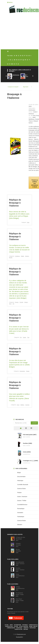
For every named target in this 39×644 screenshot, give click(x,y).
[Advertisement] (16, 32)
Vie (13, 304)
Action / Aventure (22, 497)
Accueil (7, 625)
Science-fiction (22, 521)
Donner (17, 302)
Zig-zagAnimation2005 (18, 551)
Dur (21, 337)
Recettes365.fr (19, 637)
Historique (20, 480)
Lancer (34, 423)
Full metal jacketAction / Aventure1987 (20, 564)
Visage (28, 371)
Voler (28, 222)
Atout (18, 405)
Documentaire (21, 476)
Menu (10, 2)
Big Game (26, 87)
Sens (10, 304)
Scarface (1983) (27, 443)
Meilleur (22, 405)
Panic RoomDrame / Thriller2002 (20, 601)
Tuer (28, 337)
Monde (11, 258)
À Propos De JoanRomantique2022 (20, 539)
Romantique (21, 509)
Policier (19, 493)
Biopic (19, 472)
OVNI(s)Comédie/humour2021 (20, 588)
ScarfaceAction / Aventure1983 (20, 570)
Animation (20, 513)
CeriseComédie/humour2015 (20, 576)
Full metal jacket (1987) (30, 435)
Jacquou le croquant (13, 87)
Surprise (27, 405)
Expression (22, 371)
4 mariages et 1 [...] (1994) (30, 461)
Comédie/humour (22, 505)
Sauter (24, 337)
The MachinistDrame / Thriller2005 (20, 594)
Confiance (17, 256)
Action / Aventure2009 (26, 77)
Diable (22, 256)
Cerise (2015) (27, 452)
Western (20, 525)
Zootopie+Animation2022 (18, 545)
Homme (27, 256)
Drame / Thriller (22, 501)
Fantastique (21, 517)
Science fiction (22, 489)
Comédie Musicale (23, 485)
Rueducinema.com (21, 634)
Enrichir (22, 302)
